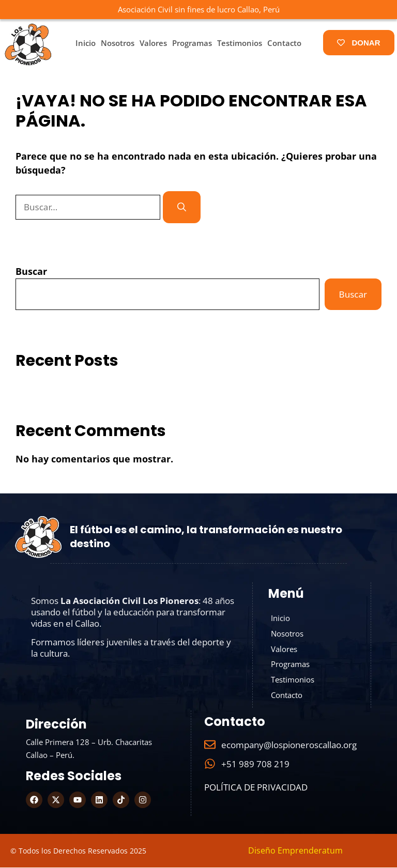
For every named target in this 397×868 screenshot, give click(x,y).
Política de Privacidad (256, 788)
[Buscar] (182, 207)
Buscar (31, 271)
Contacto (284, 43)
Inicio (86, 43)
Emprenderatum (310, 851)
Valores (153, 43)
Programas (192, 43)
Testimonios (240, 43)
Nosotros (118, 43)
